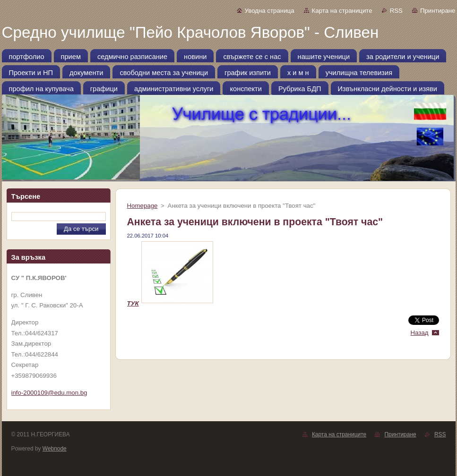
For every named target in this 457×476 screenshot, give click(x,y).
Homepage (142, 206)
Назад (419, 333)
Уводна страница (270, 11)
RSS (396, 11)
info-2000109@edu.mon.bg (49, 393)
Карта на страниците (342, 11)
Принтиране (438, 11)
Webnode (55, 449)
